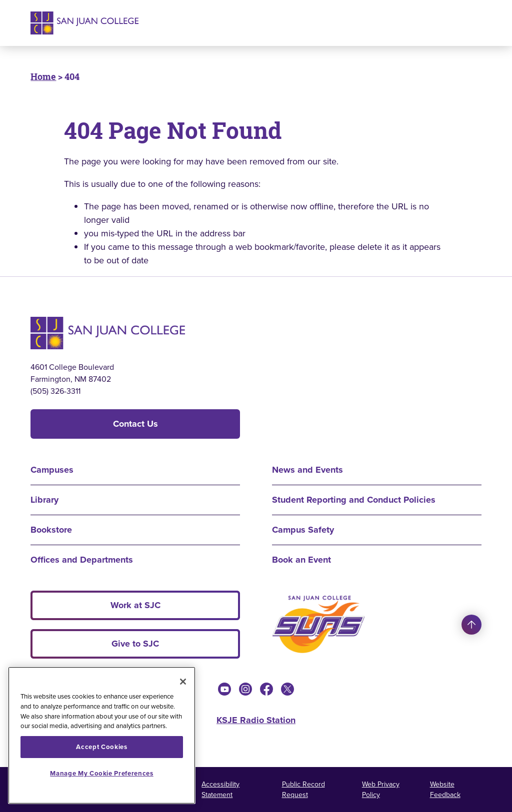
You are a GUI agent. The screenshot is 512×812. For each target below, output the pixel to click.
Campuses (52, 470)
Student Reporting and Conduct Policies (354, 500)
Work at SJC (135, 605)
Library (44, 500)
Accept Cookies (101, 747)
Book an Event (301, 560)
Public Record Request (303, 790)
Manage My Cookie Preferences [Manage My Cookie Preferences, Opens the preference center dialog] (101, 773)
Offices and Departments (82, 560)
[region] (102, 735)
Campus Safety (303, 530)
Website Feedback (445, 790)
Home (43, 76)
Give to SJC (135, 644)
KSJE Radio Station (256, 720)
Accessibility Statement (220, 790)
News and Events (307, 470)
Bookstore (51, 530)
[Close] (183, 682)
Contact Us (135, 424)
